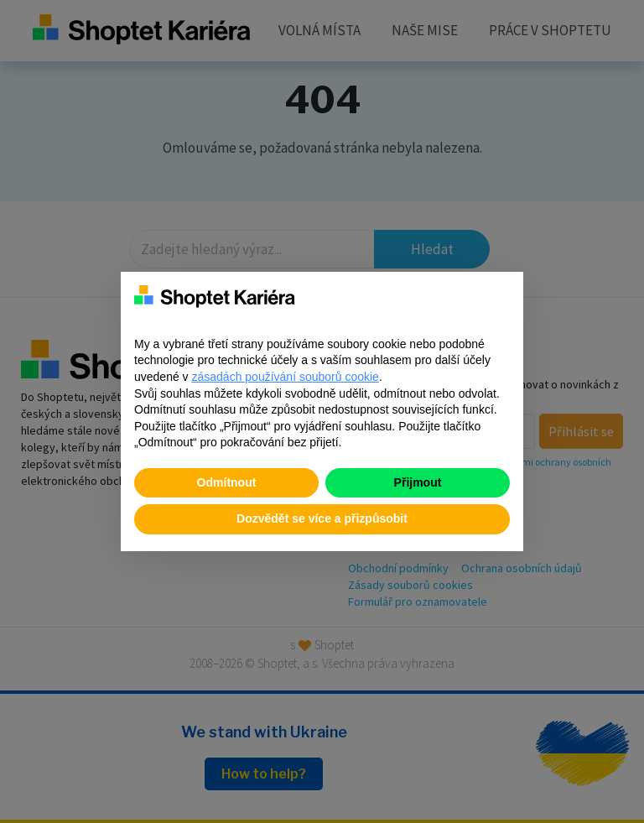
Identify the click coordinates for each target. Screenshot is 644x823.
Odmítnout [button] (227, 482)
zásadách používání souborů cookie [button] (286, 377)
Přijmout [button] (418, 482)
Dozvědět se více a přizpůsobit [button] (322, 518)
